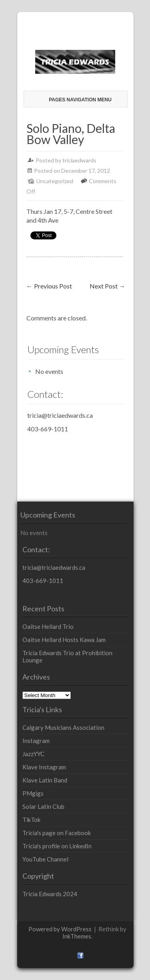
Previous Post (49, 286)
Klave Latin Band (45, 780)
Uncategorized (55, 181)
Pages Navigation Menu (76, 100)
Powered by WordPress (60, 929)
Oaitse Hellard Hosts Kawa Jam (64, 640)
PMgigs (33, 793)
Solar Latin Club (43, 806)
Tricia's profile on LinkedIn (57, 846)
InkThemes (77, 936)
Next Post (107, 286)
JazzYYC (33, 754)
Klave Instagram (44, 767)
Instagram (36, 741)
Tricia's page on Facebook (57, 833)
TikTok (31, 820)
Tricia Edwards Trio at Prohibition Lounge (67, 656)
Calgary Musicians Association (63, 727)
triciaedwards (79, 160)
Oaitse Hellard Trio (48, 626)
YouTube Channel (45, 859)
